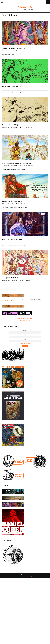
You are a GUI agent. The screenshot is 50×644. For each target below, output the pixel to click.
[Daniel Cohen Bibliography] (13, 534)
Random (30, 302)
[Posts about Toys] (13, 507)
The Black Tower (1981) (10, 125)
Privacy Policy (29, 576)
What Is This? (33, 302)
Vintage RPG (25, 7)
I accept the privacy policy (26, 344)
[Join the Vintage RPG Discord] (13, 480)
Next (11, 301)
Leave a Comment (31, 51)
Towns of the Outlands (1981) (12, 87)
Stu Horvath (15, 51)
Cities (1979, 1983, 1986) (10, 278)
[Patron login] (35, 467)
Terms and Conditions (22, 576)
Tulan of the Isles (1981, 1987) (12, 201)
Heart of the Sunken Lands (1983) (13, 48)
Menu (2, 2)
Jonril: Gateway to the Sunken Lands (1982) (17, 163)
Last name (25, 335)
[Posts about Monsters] (13, 493)
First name (25, 330)
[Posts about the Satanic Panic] (13, 500)
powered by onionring (25, 321)
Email (25, 339)
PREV (19, 319)
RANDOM (23, 319)
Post (22, 51)
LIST (28, 319)
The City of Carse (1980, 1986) (12, 240)
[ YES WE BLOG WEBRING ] (25, 317)
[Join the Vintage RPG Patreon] (13, 467)
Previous (6, 301)
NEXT (31, 319)
